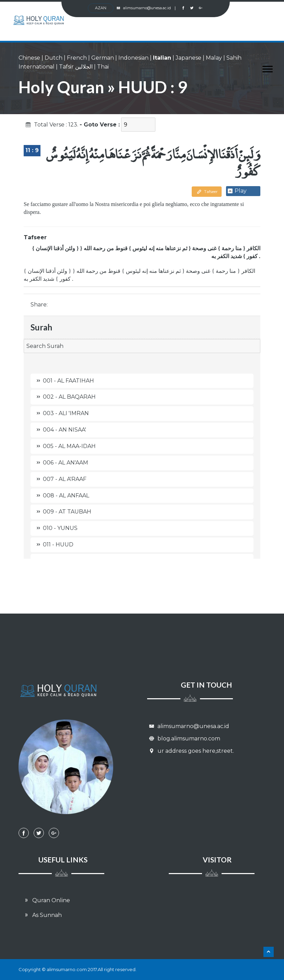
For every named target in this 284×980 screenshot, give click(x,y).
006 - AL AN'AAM (61, 463)
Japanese (188, 58)
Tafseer (207, 191)
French (77, 58)
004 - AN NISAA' (60, 430)
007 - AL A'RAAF (60, 479)
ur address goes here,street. (191, 751)
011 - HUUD (54, 545)
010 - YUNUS (56, 528)
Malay (214, 58)
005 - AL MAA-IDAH (65, 446)
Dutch (54, 58)
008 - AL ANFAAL (62, 495)
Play (241, 191)
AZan (101, 8)
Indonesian (133, 58)
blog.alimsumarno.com (184, 739)
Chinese (29, 58)
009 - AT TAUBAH (63, 512)
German (103, 58)
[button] (264, 68)
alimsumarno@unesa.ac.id (147, 8)
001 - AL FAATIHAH (64, 381)
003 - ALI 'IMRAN (61, 413)
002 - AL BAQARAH (65, 397)
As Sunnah (42, 915)
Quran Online (46, 900)
